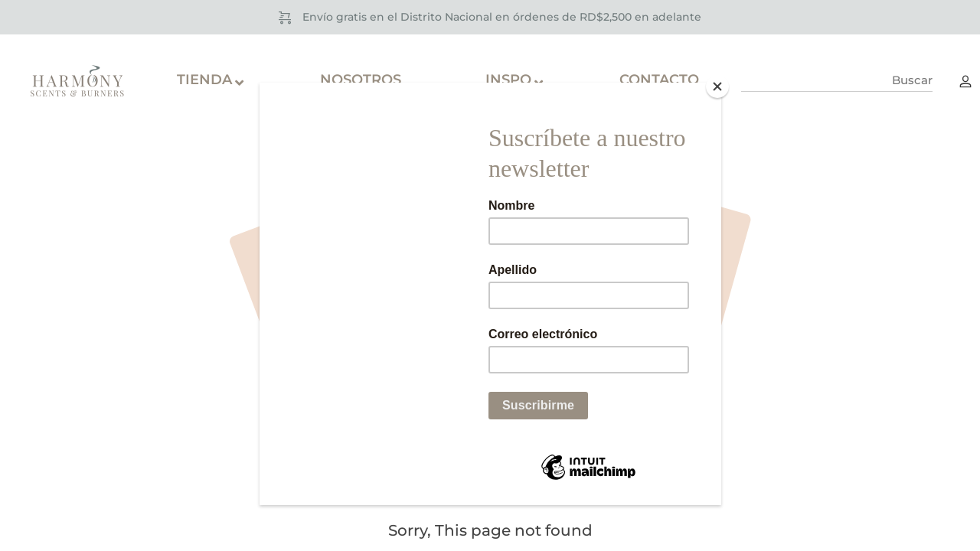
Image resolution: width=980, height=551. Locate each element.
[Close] (717, 86)
